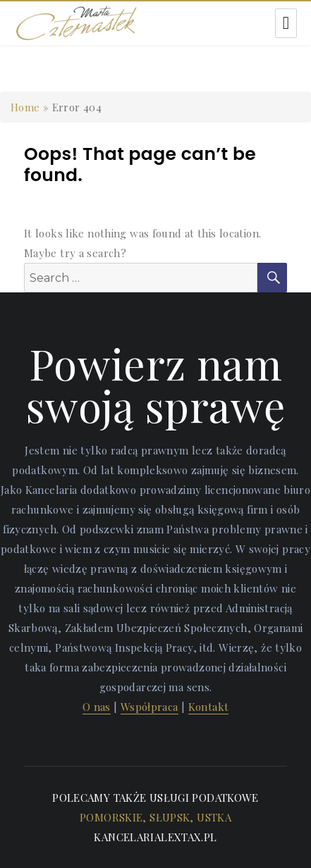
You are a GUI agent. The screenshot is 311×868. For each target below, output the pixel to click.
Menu (286, 23)
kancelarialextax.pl (155, 837)
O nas (97, 707)
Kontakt (209, 707)
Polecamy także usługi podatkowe (155, 798)
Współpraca (150, 707)
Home (25, 107)
